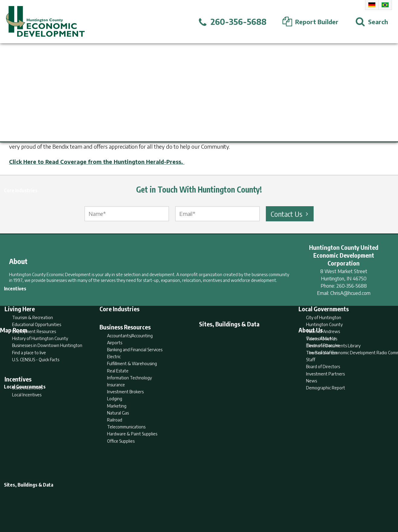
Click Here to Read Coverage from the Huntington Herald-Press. (97, 162)
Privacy (225, 504)
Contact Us (290, 214)
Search (168, 504)
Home (149, 504)
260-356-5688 (352, 286)
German (372, 5)
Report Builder (196, 504)
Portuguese (385, 5)
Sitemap (248, 504)
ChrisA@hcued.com (350, 293)
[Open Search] (372, 22)
